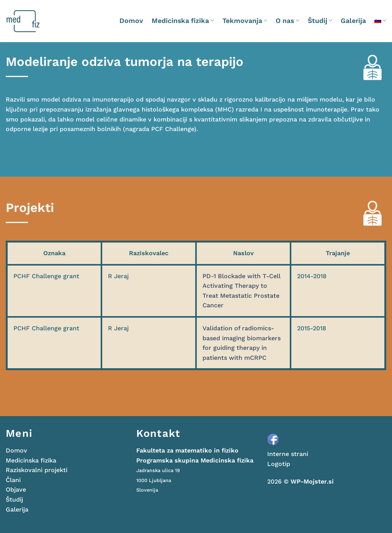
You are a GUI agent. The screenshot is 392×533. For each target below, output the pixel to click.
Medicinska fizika (183, 21)
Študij (320, 21)
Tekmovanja (245, 21)
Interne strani (288, 454)
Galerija (353, 21)
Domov (131, 21)
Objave (16, 490)
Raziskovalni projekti (37, 470)
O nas (287, 21)
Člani (13, 480)
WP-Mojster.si (312, 481)
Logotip (279, 464)
